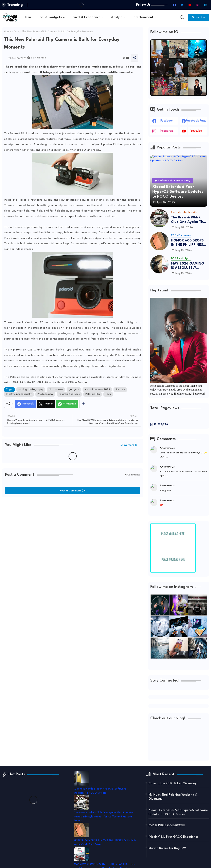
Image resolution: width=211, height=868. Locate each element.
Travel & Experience (86, 17)
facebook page (196, 121)
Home (28, 17)
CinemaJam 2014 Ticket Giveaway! (173, 784)
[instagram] (197, 5)
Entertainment (143, 17)
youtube (196, 131)
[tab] (28, 17)
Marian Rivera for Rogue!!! (167, 848)
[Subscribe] (199, 17)
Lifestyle (116, 17)
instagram (167, 131)
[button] (182, 17)
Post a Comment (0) (73, 491)
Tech (16, 32)
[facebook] (174, 5)
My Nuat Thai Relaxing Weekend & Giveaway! (173, 797)
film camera (56, 390)
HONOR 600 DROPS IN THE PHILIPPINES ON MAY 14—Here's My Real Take (187, 243)
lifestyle (120, 390)
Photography (45, 394)
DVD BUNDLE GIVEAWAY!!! (167, 826)
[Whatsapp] (67, 404)
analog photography (31, 390)
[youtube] (190, 5)
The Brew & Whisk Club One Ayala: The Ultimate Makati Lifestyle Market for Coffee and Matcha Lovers (188, 220)
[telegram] (205, 5)
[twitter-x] (182, 5)
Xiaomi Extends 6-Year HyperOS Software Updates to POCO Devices (178, 812)
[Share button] (83, 404)
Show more (127, 445)
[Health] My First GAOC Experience (173, 837)
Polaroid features (69, 394)
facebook (167, 121)
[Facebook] (25, 404)
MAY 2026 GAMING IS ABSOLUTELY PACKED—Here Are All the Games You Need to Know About (188, 266)
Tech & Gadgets (50, 17)
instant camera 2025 (97, 390)
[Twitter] (46, 404)
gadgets (74, 390)
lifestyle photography (19, 394)
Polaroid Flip (93, 394)
